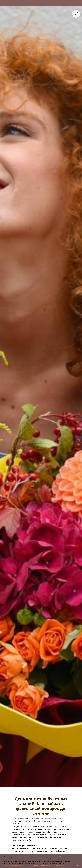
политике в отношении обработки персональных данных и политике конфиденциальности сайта (33, 865)
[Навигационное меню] (79, 3)
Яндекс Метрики (65, 857)
